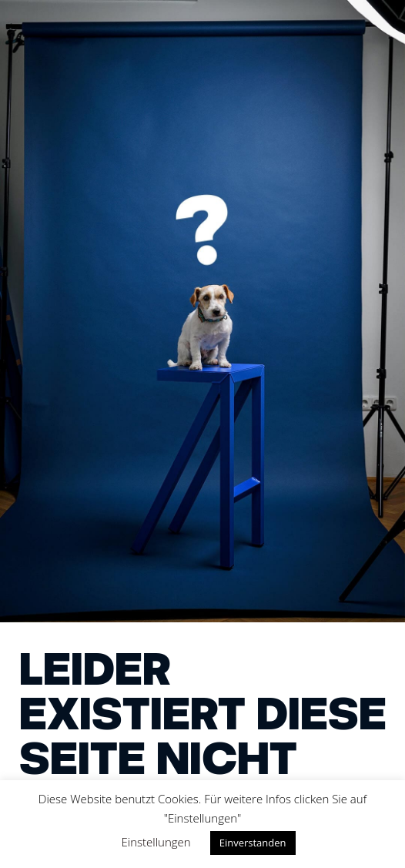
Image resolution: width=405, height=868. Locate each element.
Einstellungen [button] (156, 842)
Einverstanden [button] (253, 843)
